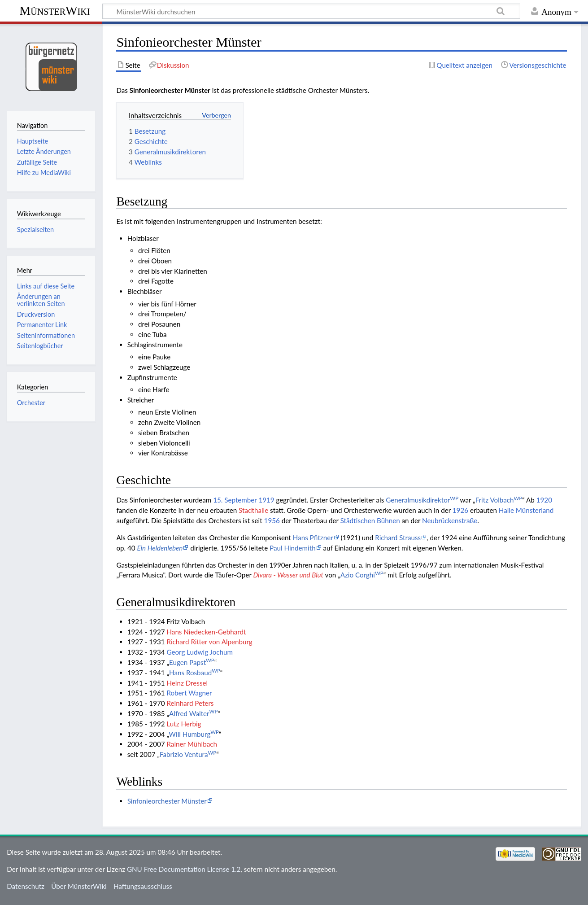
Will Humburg (194, 734)
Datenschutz (26, 886)
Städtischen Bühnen (370, 520)
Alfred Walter (193, 713)
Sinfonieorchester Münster (170, 90)
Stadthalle (253, 510)
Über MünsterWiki (79, 886)
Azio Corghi (362, 575)
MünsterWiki (54, 11)
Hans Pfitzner (313, 538)
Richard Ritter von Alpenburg (209, 642)
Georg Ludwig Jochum (199, 652)
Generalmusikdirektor (422, 500)
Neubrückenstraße (450, 520)
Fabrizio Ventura (188, 754)
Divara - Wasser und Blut (288, 575)
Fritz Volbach (499, 500)
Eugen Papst (192, 662)
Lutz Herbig (184, 724)
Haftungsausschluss (143, 886)
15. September (235, 500)
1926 (460, 510)
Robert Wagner (189, 693)
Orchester (31, 403)
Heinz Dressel (187, 683)
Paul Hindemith (293, 548)
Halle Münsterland (526, 510)
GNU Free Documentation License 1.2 (184, 869)
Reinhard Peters (190, 703)
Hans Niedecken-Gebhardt (206, 632)
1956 (272, 520)
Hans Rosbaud (195, 673)
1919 (266, 500)
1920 (544, 500)
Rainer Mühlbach (192, 744)
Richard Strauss (398, 538)
